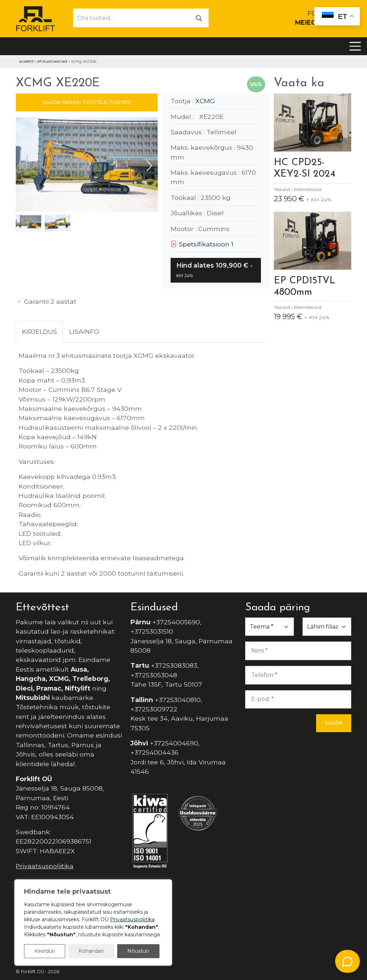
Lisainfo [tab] (84, 332)
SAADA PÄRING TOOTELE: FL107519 (87, 102)
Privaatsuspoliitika (45, 866)
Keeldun (45, 951)
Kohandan (91, 951)
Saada (334, 723)
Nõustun (138, 951)
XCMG (205, 101)
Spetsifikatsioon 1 (202, 244)
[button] (149, 166)
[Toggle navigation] (355, 46)
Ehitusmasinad (52, 61)
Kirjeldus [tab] (39, 332)
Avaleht (26, 61)
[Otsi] (199, 18)
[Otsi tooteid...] (132, 18)
